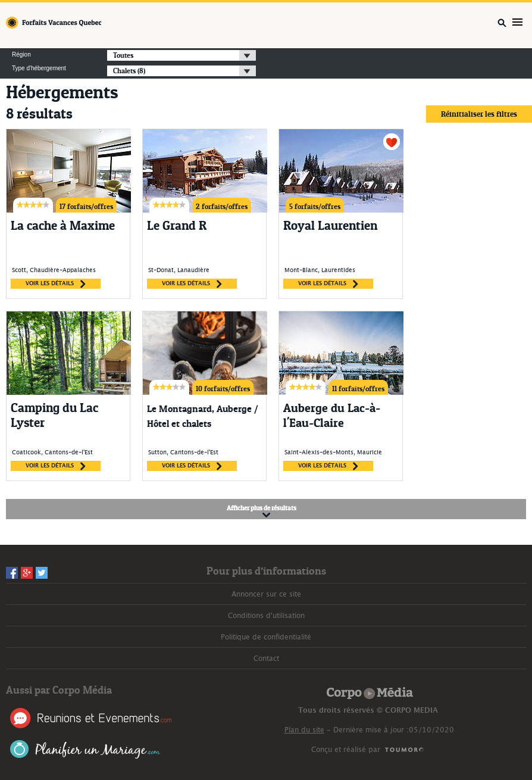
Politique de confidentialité (266, 637)
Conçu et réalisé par (346, 750)
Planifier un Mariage (85, 749)
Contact (266, 659)
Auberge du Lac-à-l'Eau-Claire (332, 415)
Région (21, 55)
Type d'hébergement (39, 68)
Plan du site (304, 730)
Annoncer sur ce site (266, 594)
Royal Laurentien (330, 226)
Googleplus (27, 573)
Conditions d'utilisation (266, 616)
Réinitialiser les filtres (479, 114)
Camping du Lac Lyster (54, 415)
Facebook (12, 573)
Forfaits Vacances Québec (54, 23)
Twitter (42, 573)
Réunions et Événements (91, 718)
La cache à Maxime (63, 226)
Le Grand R (177, 226)
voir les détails (56, 284)
